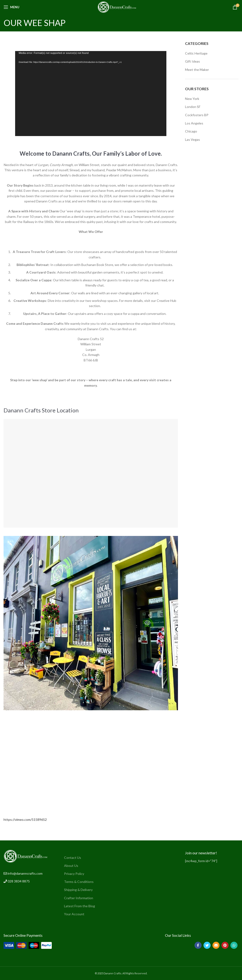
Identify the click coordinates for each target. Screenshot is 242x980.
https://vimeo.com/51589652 (25, 820)
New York (192, 99)
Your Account (74, 914)
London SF (193, 107)
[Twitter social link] (207, 945)
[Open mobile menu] (11, 7)
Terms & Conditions (79, 882)
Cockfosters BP (197, 115)
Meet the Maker (197, 70)
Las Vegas (192, 139)
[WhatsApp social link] (234, 945)
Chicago (191, 131)
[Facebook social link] (198, 945)
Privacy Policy (74, 874)
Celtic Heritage (196, 53)
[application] (91, 94)
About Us (71, 866)
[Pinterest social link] (225, 945)
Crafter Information (79, 898)
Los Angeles (194, 123)
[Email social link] (216, 945)
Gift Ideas (192, 61)
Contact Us (73, 858)
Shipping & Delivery (78, 890)
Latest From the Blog (80, 906)
